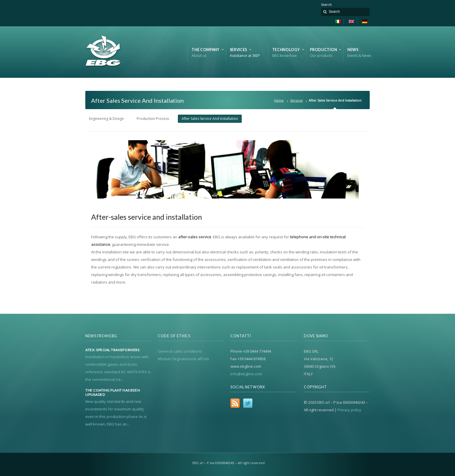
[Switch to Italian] (338, 22)
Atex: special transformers (112, 350)
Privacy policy (349, 410)
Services (296, 100)
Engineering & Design (106, 119)
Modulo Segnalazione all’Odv (184, 359)
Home (279, 100)
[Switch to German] (363, 22)
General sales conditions (180, 351)
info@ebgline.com (246, 374)
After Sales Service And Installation (210, 119)
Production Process (153, 119)
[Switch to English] (352, 22)
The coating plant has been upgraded (113, 392)
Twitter (248, 403)
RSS (235, 403)
